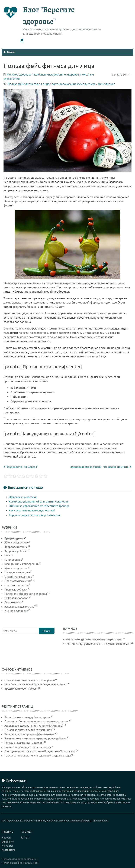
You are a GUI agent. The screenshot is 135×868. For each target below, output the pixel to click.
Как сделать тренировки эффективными (29, 734)
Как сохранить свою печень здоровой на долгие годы (38, 755)
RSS (27, 837)
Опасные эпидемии (17, 585)
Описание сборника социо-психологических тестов (36, 721)
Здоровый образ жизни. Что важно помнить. (101, 466)
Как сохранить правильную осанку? (32, 510)
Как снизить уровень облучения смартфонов (93, 639)
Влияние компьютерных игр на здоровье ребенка (35, 738)
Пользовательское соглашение (20, 859)
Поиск (47, 631)
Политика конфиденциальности (20, 863)
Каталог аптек (14, 559)
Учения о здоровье (17, 611)
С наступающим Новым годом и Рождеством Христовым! (40, 751)
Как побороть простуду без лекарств (27, 717)
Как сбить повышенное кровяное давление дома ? (36, 684)
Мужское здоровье (17, 568)
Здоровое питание (17, 547)
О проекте (8, 841)
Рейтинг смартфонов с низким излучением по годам (98, 643)
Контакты (7, 846)
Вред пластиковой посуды (21, 688)
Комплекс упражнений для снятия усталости (38, 501)
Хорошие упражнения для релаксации (34, 515)
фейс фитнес (106, 84)
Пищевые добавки (17, 589)
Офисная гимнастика (23, 497)
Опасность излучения (19, 581)
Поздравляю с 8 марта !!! (21, 466)
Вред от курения (15, 538)
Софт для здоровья (17, 598)
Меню (9, 52)
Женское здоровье (17, 542)
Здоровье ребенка (17, 551)
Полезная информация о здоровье (27, 594)
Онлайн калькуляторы (19, 577)
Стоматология (14, 602)
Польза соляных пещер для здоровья (28, 747)
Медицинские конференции (22, 564)
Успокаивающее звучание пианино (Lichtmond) (34, 725)
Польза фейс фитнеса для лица (28, 84)
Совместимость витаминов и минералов (30, 680)
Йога (8, 555)
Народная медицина (18, 572)
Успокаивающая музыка (21, 606)
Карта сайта (8, 850)
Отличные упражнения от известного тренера (39, 506)
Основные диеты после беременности (28, 730)
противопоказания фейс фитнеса (74, 84)
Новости (7, 837)
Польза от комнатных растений (24, 743)
